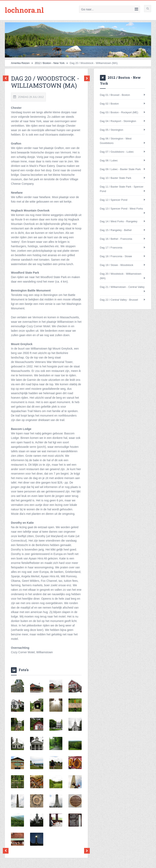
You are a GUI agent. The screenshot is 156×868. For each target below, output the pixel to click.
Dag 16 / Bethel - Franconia (116, 239)
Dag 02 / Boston (109, 103)
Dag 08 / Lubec (109, 160)
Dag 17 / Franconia (111, 247)
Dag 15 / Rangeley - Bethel (116, 230)
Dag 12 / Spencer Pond (114, 200)
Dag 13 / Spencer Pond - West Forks (121, 208)
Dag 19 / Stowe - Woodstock (117, 265)
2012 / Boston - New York (50, 63)
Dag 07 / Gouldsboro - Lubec (117, 152)
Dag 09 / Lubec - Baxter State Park (120, 169)
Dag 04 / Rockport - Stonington (118, 121)
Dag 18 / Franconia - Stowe (116, 256)
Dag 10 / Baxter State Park (116, 178)
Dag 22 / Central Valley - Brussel (119, 300)
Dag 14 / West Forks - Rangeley (119, 221)
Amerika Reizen (20, 63)
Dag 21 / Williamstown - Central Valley (122, 287)
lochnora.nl (25, 10)
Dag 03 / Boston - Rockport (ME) (119, 112)
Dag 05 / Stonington (112, 130)
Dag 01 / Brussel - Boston (115, 95)
